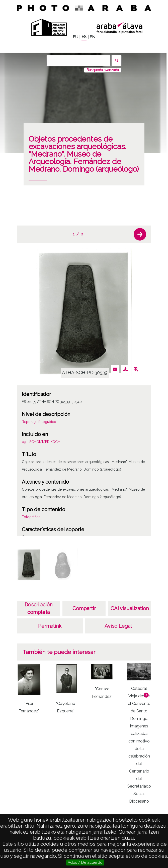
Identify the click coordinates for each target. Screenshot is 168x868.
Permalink (50, 626)
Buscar (116, 61)
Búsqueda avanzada (103, 70)
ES (84, 37)
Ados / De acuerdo (85, 862)
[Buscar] (78, 61)
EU (75, 37)
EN (92, 37)
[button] (140, 234)
